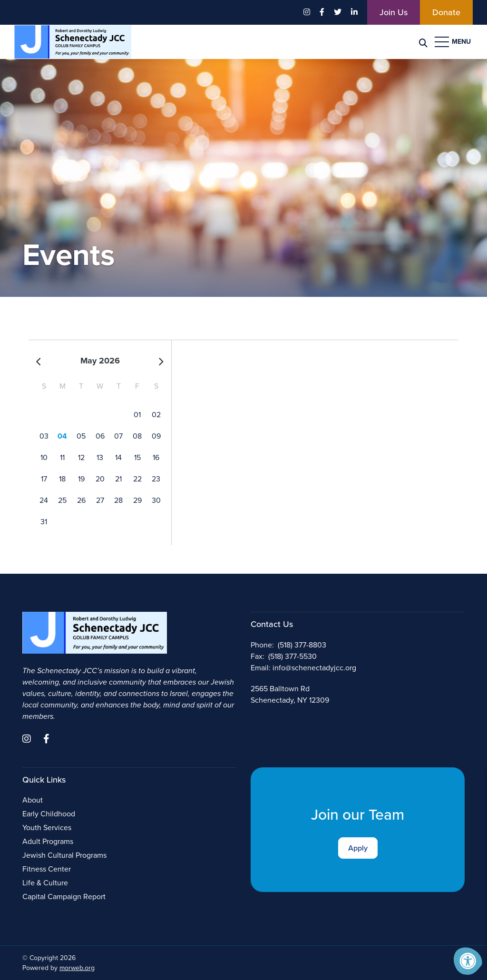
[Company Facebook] (322, 12)
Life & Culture (45, 883)
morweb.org (77, 968)
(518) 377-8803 (302, 645)
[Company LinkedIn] (354, 12)
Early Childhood (49, 814)
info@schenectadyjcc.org (314, 668)
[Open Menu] (454, 42)
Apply (358, 848)
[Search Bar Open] (423, 42)
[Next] (161, 361)
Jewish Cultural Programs (64, 855)
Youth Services (47, 828)
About (33, 800)
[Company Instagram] (307, 12)
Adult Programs (48, 841)
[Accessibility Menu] (468, 961)
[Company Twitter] (338, 12)
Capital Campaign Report (64, 897)
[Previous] (39, 361)
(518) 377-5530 (292, 656)
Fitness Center (47, 869)
